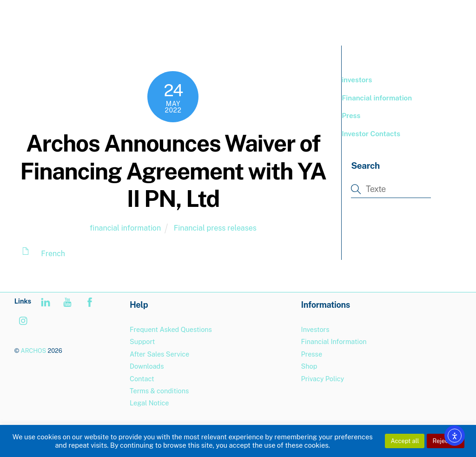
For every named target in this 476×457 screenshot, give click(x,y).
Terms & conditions (159, 391)
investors (357, 80)
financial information (125, 228)
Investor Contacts (371, 134)
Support (142, 341)
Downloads (147, 366)
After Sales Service (159, 354)
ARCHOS (33, 351)
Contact (142, 379)
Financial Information (334, 341)
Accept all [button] (405, 441)
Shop (309, 366)
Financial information (377, 98)
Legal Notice (149, 403)
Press (351, 116)
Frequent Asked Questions (171, 329)
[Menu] (448, 13)
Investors (315, 329)
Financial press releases (215, 228)
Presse (312, 354)
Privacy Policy (323, 379)
